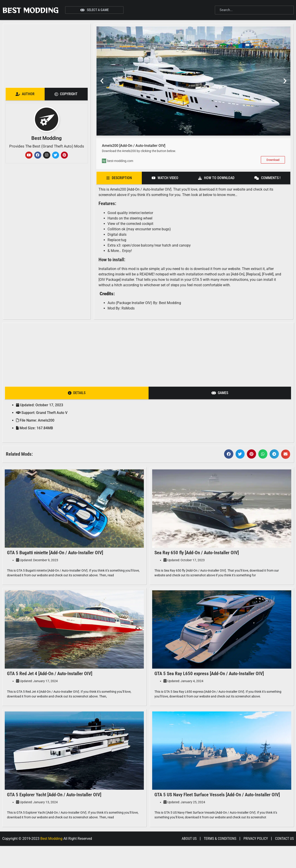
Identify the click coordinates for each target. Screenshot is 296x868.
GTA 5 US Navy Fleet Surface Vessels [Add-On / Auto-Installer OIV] (217, 810)
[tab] (25, 94)
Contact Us (284, 861)
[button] (102, 81)
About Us (189, 861)
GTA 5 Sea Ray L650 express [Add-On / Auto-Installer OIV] (209, 681)
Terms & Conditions (220, 861)
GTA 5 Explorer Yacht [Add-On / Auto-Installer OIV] (54, 810)
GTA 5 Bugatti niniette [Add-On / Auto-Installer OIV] (55, 553)
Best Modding (30, 10)
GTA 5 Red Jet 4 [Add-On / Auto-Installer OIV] (50, 681)
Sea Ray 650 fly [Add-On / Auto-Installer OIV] (197, 553)
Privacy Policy (256, 861)
